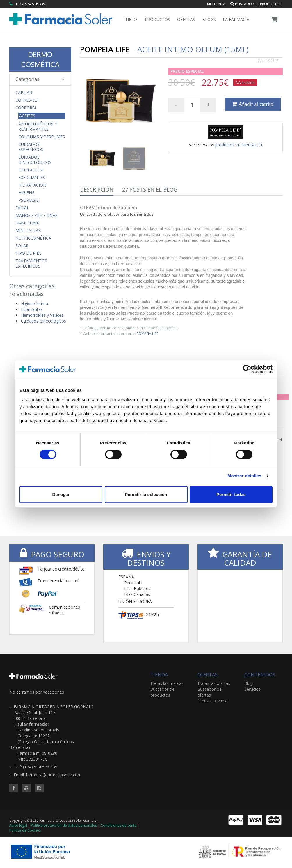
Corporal (26, 108)
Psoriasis (29, 200)
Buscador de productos (256, 4)
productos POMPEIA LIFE (239, 145)
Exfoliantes (32, 178)
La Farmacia (236, 19)
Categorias (40, 79)
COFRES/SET (27, 100)
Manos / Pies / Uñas (36, 215)
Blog (248, 683)
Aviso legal (18, 825)
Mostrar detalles (244, 476)
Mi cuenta (216, 4)
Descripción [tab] (97, 189)
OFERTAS (208, 675)
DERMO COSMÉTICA (40, 59)
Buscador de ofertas (210, 692)
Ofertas (186, 19)
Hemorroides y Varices (42, 315)
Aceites (27, 116)
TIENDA (159, 675)
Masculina (27, 223)
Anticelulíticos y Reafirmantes (38, 127)
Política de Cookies (25, 830)
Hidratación (32, 185)
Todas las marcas (167, 683)
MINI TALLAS (28, 231)
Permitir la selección (146, 494)
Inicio (131, 19)
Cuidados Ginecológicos (35, 160)
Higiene (26, 193)
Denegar (61, 494)
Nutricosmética (33, 238)
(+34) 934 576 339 (31, 4)
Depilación (31, 170)
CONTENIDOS (260, 675)
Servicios (252, 689)
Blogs (209, 19)
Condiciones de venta (119, 825)
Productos (157, 19)
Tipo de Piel (28, 253)
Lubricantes (32, 309)
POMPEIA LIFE (147, 334)
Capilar (24, 93)
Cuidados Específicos (31, 147)
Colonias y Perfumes (42, 137)
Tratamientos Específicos (31, 263)
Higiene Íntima (34, 303)
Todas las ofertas (214, 683)
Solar (22, 246)
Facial (22, 208)
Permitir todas (231, 494)
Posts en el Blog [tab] (150, 189)
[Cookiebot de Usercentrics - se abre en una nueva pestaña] (247, 369)
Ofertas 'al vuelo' (213, 701)
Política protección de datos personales (64, 825)
